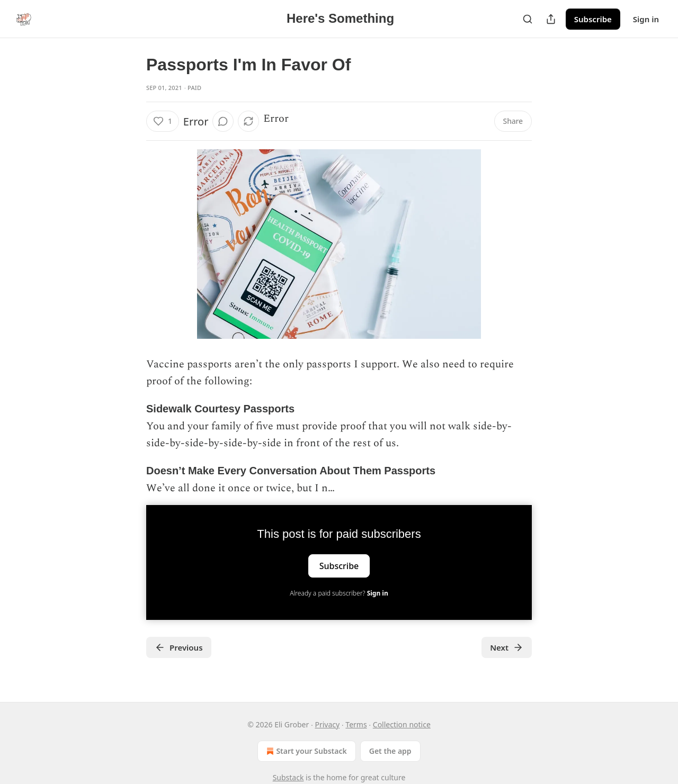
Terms (356, 724)
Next (507, 647)
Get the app (390, 751)
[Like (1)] (163, 121)
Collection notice (402, 724)
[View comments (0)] (223, 121)
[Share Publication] (551, 19)
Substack (288, 777)
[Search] (528, 19)
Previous (179, 647)
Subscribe (593, 19)
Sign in (646, 19)
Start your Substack (305, 751)
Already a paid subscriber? (339, 593)
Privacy (327, 724)
